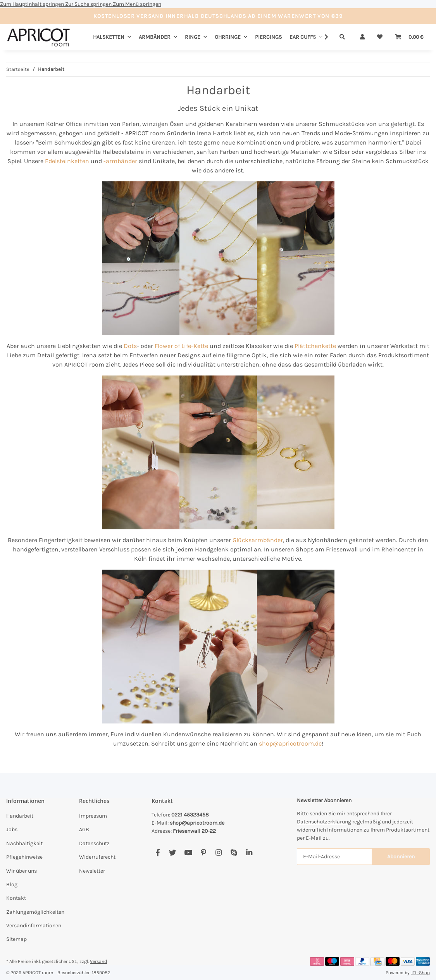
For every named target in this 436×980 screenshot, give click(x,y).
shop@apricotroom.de (290, 743)
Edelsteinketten (67, 161)
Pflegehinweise (24, 857)
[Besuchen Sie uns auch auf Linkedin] (249, 853)
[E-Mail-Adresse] (334, 857)
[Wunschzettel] (380, 37)
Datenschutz (94, 843)
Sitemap (16, 939)
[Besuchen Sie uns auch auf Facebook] (158, 853)
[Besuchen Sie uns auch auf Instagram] (218, 853)
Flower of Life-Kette (181, 346)
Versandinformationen (34, 926)
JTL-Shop (420, 973)
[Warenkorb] (409, 37)
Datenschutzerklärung (324, 822)
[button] (362, 37)
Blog (12, 884)
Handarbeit (20, 816)
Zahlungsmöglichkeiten (35, 912)
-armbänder (120, 161)
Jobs (12, 829)
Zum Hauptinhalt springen (33, 4)
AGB (84, 829)
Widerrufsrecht (97, 857)
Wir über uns (22, 871)
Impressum (93, 816)
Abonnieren (401, 857)
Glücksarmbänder (258, 540)
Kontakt (16, 898)
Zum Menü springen (137, 4)
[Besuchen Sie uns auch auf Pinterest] (203, 853)
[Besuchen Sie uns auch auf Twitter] (173, 853)
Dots (130, 346)
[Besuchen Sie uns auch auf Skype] (234, 853)
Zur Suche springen (89, 4)
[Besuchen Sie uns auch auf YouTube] (188, 853)
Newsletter (92, 871)
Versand (98, 961)
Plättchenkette (315, 346)
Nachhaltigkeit (24, 843)
